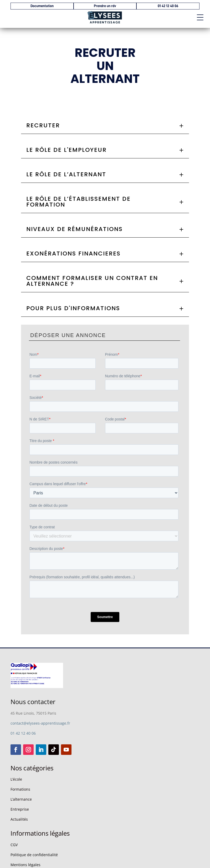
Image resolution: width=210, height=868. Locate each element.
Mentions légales (25, 865)
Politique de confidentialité (34, 855)
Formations (20, 789)
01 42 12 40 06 (23, 733)
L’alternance (21, 799)
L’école (16, 779)
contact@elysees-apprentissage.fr (40, 723)
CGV (14, 845)
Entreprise (20, 809)
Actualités (19, 819)
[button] (198, 16)
